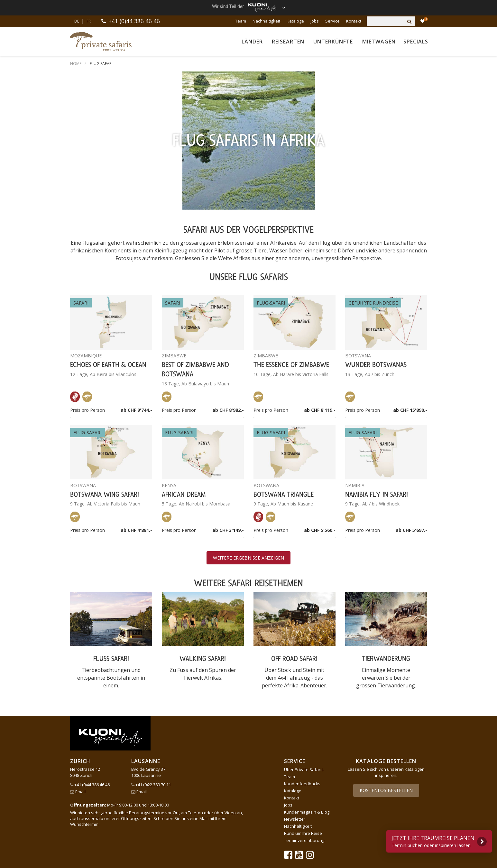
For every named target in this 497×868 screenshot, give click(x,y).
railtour (114, 844)
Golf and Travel (236, 828)
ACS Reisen (83, 828)
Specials (416, 42)
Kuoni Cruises (87, 836)
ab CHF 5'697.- (411, 400)
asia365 (115, 828)
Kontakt (354, 21)
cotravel (142, 828)
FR (89, 21)
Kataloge (295, 21)
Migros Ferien (359, 836)
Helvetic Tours (280, 828)
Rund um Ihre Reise (303, 703)
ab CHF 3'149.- (228, 400)
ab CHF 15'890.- (410, 279)
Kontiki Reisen (356, 828)
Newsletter (295, 689)
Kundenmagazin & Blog (307, 682)
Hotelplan (318, 828)
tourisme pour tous (155, 844)
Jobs (315, 21)
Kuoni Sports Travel (136, 836)
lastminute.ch (239, 836)
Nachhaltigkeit (266, 21)
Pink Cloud (83, 844)
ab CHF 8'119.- (320, 279)
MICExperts (320, 836)
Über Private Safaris (304, 639)
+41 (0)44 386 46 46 (134, 21)
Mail (203, 688)
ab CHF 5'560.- (320, 400)
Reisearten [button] (288, 42)
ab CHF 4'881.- (136, 400)
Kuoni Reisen (398, 828)
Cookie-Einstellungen (164, 752)
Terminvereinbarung (304, 710)
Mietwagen (379, 42)
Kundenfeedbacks (302, 653)
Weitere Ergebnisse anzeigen (248, 427)
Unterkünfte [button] (333, 42)
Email (78, 661)
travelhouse (202, 844)
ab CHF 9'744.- (136, 279)
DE (77, 21)
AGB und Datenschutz (92, 752)
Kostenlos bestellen (386, 660)
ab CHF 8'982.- (228, 279)
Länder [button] (252, 42)
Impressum (128, 752)
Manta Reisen (280, 836)
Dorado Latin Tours (184, 828)
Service (332, 21)
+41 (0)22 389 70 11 (151, 654)
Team (241, 21)
